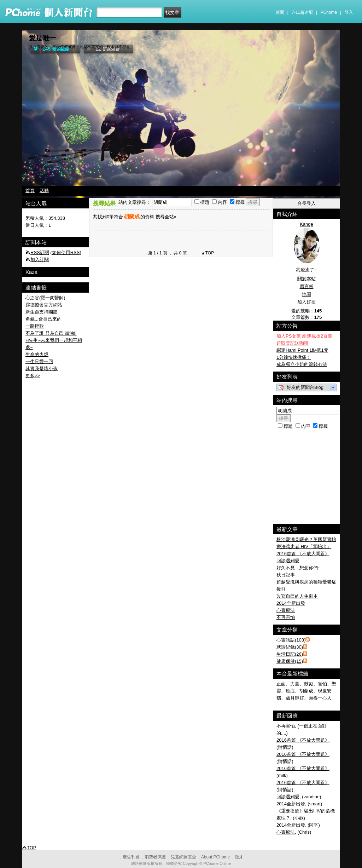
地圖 (306, 294)
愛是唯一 (42, 38)
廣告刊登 (131, 857)
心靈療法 (286, 610)
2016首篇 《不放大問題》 (303, 554)
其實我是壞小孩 (42, 369)
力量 (295, 684)
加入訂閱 (40, 260)
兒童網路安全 (183, 857)
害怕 (322, 684)
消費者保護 (155, 857)
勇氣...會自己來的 (43, 319)
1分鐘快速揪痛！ (294, 357)
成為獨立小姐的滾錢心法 (302, 364)
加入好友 (306, 302)
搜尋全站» (166, 217)
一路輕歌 (35, 326)
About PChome (215, 857)
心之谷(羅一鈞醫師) (45, 298)
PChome (329, 12)
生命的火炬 (37, 354)
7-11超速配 (302, 12)
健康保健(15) (290, 661)
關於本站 (306, 279)
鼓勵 (309, 684)
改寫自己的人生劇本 (297, 596)
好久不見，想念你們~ (299, 568)
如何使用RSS (66, 252)
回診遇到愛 (288, 561)
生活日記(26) (290, 654)
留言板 (307, 286)
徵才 (239, 857)
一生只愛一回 (39, 361)
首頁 (30, 191)
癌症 (290, 691)
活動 (44, 191)
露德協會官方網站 (44, 305)
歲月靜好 (295, 698)
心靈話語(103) (291, 640)
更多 (33, 376)
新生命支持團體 (42, 312)
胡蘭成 (306, 691)
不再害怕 (286, 617)
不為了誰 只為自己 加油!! (51, 333)
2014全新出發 (291, 603)
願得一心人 (320, 698)
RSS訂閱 (40, 252)
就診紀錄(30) (290, 647)
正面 (281, 684)
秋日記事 (286, 575)
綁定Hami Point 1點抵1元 (302, 350)
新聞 (280, 12)
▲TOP (207, 253)
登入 (349, 12)
